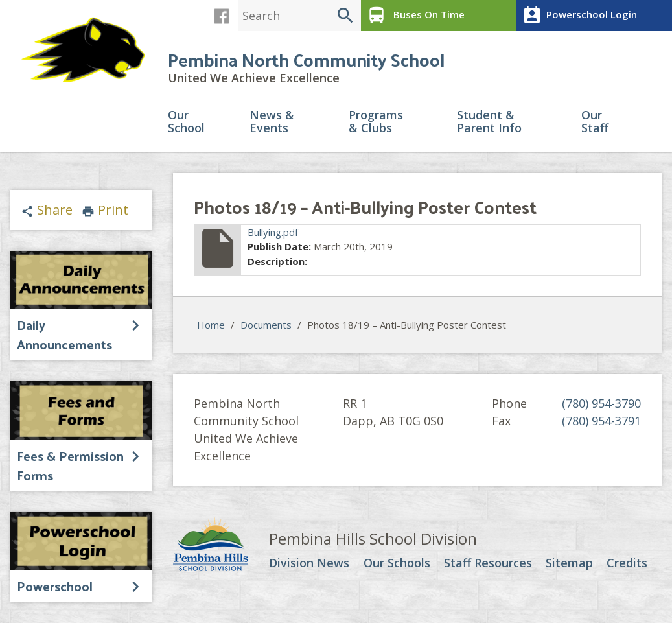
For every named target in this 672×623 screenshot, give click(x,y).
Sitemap (569, 563)
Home (211, 325)
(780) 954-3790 (601, 403)
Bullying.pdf (273, 232)
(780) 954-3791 (601, 421)
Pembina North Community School (306, 59)
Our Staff (595, 122)
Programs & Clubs (376, 122)
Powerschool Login (578, 16)
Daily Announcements (64, 335)
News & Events (272, 122)
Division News (309, 563)
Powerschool (55, 586)
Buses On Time (414, 16)
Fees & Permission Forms (70, 465)
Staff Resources (488, 563)
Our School (186, 122)
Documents (266, 325)
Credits (627, 563)
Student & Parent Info (489, 122)
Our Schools (397, 563)
